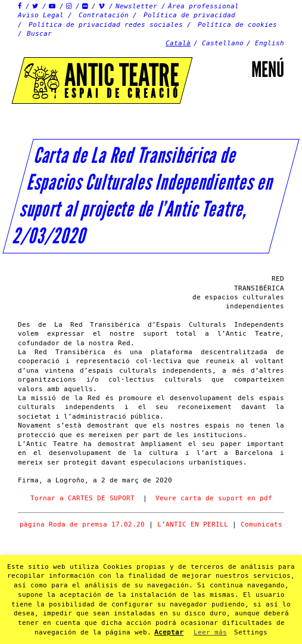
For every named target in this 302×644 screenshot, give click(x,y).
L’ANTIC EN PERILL (195, 524)
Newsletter (136, 6)
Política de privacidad (189, 15)
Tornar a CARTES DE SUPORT (82, 498)
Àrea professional (203, 6)
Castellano (223, 43)
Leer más (210, 632)
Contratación (104, 15)
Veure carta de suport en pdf (214, 498)
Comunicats (261, 524)
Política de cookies (237, 25)
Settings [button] (251, 632)
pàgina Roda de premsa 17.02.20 (82, 524)
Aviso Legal (41, 15)
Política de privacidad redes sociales (106, 25)
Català (178, 43)
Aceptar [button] (169, 632)
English (270, 43)
